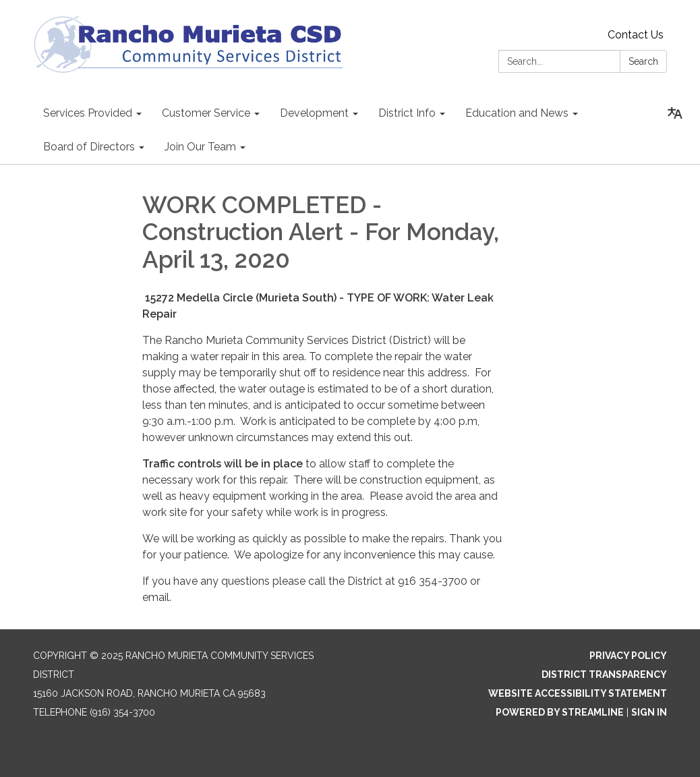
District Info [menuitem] (407, 113)
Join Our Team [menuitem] (200, 147)
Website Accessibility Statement (578, 693)
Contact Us (636, 35)
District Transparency (604, 674)
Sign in (649, 712)
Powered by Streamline (560, 712)
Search (643, 61)
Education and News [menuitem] (517, 113)
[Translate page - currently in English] (675, 113)
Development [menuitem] (314, 113)
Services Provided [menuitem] (88, 113)
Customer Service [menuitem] (206, 113)
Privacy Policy (628, 656)
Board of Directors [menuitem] (89, 147)
